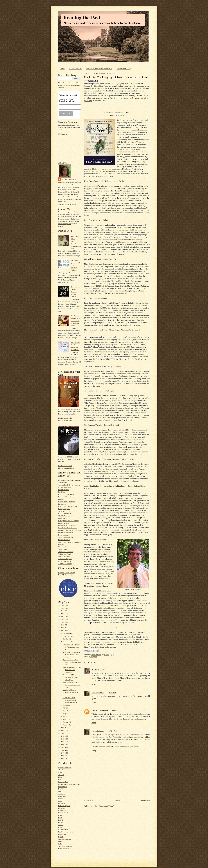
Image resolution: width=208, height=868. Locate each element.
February (66, 722)
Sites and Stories (64, 547)
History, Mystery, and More (68, 506)
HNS (60, 815)
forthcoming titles (64, 806)
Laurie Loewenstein (100, 710)
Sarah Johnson (69, 179)
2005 (63, 759)
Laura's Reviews (64, 523)
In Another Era (63, 518)
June (65, 711)
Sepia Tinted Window (66, 537)
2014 (63, 733)
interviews (62, 820)
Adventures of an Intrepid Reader (70, 480)
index (60, 818)
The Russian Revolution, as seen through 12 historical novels (76, 321)
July (65, 708)
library (61, 822)
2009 (63, 747)
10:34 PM (113, 731)
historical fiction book (66, 813)
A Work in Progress (65, 559)
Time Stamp (62, 549)
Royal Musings (63, 535)
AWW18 (61, 775)
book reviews (63, 787)
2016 (63, 728)
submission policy (64, 224)
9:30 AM (112, 692)
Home (62, 69)
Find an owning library (66, 420)
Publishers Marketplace (66, 832)
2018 (63, 628)
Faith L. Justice (64, 490)
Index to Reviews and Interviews (99, 69)
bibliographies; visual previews (69, 784)
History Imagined (64, 509)
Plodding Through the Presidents (69, 530)
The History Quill (64, 511)
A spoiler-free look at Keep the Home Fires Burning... (72, 670)
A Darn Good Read (65, 487)
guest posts (62, 810)
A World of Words (64, 561)
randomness (62, 834)
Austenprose (63, 482)
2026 (63, 605)
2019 (63, 625)
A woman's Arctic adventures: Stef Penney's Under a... (70, 700)
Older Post (146, 800)
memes (61, 825)
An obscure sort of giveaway (74, 239)
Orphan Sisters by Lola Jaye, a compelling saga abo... (72, 662)
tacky (60, 844)
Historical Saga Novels (66, 494)
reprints (61, 837)
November (67, 636)
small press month (64, 839)
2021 (63, 619)
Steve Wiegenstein (92, 632)
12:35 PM (113, 710)
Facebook (62, 803)
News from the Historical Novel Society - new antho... (71, 655)
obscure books (63, 829)
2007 (63, 753)
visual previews (64, 848)
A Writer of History (65, 564)
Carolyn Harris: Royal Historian (69, 485)
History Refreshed (65, 513)
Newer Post (89, 800)
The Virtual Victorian (65, 552)
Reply (94, 684)
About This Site (75, 69)
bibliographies (63, 782)
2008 (63, 750)
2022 (63, 616)
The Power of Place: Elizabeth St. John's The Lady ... (70, 677)
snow (60, 841)
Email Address (68, 101)
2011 (63, 742)
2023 (63, 614)
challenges (62, 794)
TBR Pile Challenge (65, 846)
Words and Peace (64, 556)
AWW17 (61, 772)
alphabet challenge (65, 768)
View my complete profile (67, 204)
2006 (63, 756)
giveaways (62, 808)
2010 (63, 745)
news (60, 827)
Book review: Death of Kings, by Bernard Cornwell (75, 292)
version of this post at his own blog (136, 737)
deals (60, 801)
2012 (63, 739)
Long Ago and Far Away (67, 525)
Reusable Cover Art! (65, 575)
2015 (63, 730)
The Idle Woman (64, 516)
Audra (94, 669)
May (65, 714)
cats (60, 791)
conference (62, 796)
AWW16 (61, 770)
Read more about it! (65, 418)
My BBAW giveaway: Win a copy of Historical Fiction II (76, 265)
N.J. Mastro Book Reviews (67, 528)
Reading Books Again (66, 532)
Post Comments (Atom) (105, 806)
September (67, 642)
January (66, 725)
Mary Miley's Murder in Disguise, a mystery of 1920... (71, 685)
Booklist (61, 789)
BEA (60, 777)
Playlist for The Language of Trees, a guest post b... (71, 647)
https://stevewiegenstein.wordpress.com (100, 647)
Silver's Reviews (64, 540)
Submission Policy (124, 69)
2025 (63, 608)
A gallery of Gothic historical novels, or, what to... (71, 692)
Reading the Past (73, 125)
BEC (60, 779)
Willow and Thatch (65, 554)
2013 (63, 736)
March (65, 719)
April (65, 716)
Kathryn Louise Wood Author (68, 521)
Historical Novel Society (67, 573)
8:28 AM (101, 669)
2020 (63, 622)
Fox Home (62, 492)
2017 (63, 630)
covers (60, 798)
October (66, 639)
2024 (63, 611)
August (66, 705)
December (67, 633)
